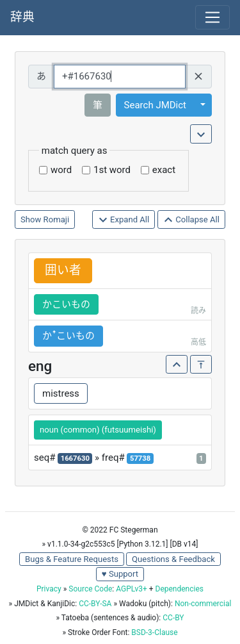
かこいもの (66, 304)
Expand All (124, 220)
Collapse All (191, 220)
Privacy (49, 589)
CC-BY (173, 618)
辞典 (22, 17)
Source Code (90, 589)
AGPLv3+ (132, 589)
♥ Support (120, 574)
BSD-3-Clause (154, 632)
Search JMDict (155, 105)
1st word (112, 170)
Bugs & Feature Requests (72, 559)
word (61, 170)
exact (164, 170)
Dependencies (180, 589)
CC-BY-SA (95, 604)
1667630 (75, 458)
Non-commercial (203, 604)
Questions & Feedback (173, 559)
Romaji (57, 219)
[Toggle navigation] (212, 17)
